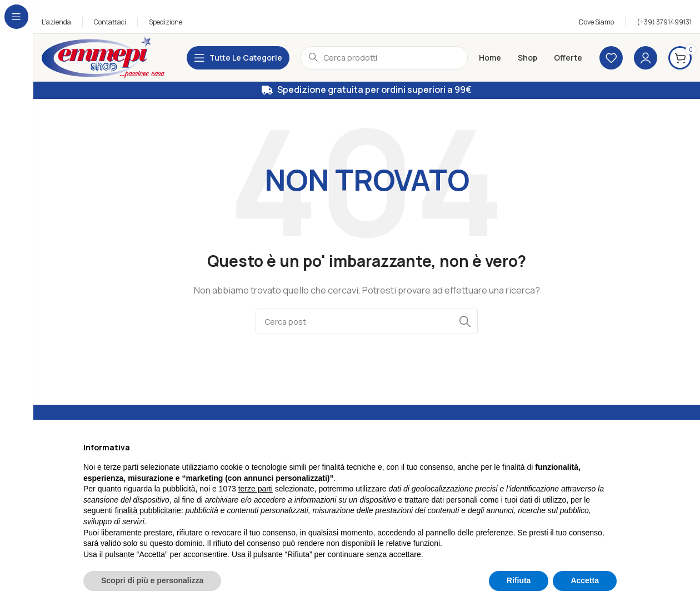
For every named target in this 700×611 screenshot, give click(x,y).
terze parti (256, 489)
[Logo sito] (103, 57)
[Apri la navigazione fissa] (238, 58)
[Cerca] (367, 321)
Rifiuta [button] (519, 580)
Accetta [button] (585, 580)
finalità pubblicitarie (148, 510)
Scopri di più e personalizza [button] (152, 580)
